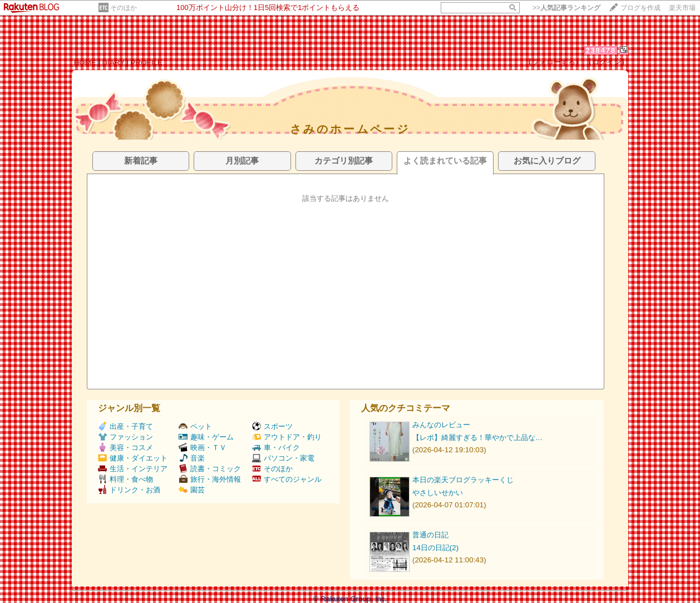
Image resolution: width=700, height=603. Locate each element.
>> (566, 8)
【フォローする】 (554, 62)
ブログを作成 (640, 8)
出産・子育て (125, 426)
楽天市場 (682, 8)
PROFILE (147, 63)
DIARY (114, 63)
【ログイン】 (607, 62)
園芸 (192, 490)
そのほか (124, 8)
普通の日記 (430, 535)
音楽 (192, 458)
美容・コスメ (125, 448)
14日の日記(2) (435, 548)
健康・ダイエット (133, 458)
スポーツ (272, 426)
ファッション (125, 437)
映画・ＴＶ (203, 448)
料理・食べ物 (125, 479)
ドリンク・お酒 (129, 490)
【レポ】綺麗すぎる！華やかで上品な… (477, 438)
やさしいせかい (438, 493)
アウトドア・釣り (287, 437)
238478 (601, 50)
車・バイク (276, 448)
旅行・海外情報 (210, 479)
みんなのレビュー (441, 425)
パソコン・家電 (283, 458)
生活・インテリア (133, 469)
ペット (195, 426)
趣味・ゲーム (206, 437)
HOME (85, 63)
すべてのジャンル (287, 479)
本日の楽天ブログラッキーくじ (463, 480)
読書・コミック (210, 469)
